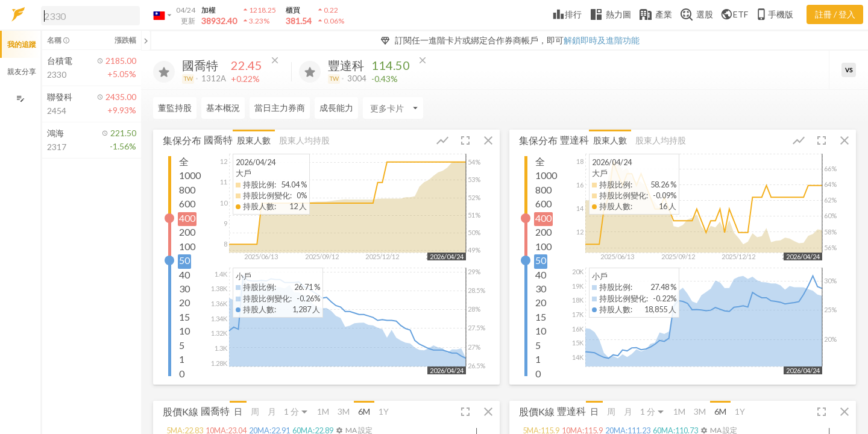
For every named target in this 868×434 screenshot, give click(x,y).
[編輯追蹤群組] (20, 99)
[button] (88, 15)
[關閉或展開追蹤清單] (146, 40)
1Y (384, 411)
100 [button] (187, 246)
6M (364, 411)
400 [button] (187, 218)
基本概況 (223, 108)
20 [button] (184, 302)
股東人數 (254, 140)
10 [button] (184, 331)
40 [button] (184, 275)
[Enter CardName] (393, 108)
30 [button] (184, 288)
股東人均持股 (304, 140)
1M (323, 411)
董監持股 (175, 108)
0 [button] (182, 373)
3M (344, 411)
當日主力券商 (280, 108)
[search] (90, 16)
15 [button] (184, 317)
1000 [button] (190, 175)
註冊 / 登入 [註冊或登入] (835, 14)
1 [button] (182, 359)
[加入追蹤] (164, 72)
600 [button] (187, 203)
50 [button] (184, 260)
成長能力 (336, 108)
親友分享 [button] (22, 71)
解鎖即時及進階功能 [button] (602, 40)
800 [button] (187, 190)
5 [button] (182, 345)
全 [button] (184, 161)
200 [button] (187, 232)
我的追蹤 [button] (22, 44)
